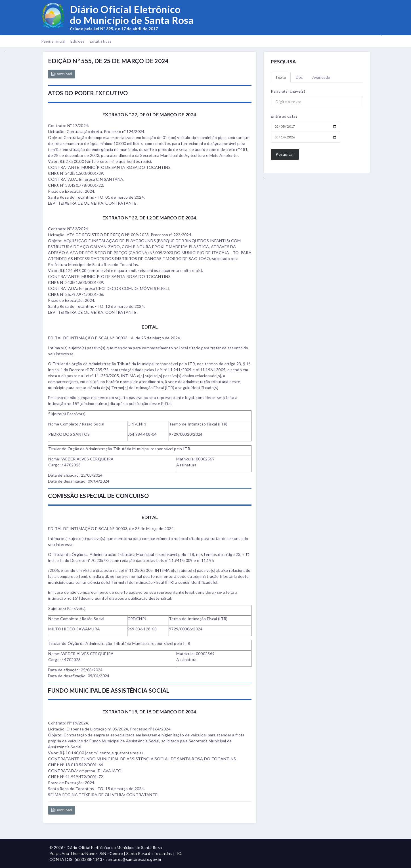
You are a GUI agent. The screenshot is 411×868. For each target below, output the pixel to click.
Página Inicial (53, 41)
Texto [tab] (281, 77)
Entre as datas (284, 116)
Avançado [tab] (321, 77)
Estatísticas (101, 41)
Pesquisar (285, 154)
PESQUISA (283, 62)
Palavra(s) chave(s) (288, 91)
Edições (78, 41)
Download (62, 74)
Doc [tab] (299, 77)
